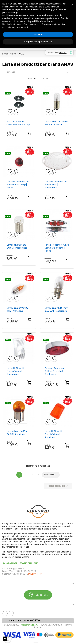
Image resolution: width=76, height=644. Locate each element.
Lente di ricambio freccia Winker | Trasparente (16, 371)
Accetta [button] (38, 34)
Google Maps (38, 595)
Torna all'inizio (58, 486)
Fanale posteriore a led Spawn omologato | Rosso (57, 248)
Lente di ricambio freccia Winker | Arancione (54, 434)
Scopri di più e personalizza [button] (38, 42)
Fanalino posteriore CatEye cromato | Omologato (54, 371)
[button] (72, 5)
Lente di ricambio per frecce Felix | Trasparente (56, 185)
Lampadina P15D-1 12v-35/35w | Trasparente (57, 309)
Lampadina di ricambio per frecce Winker (56, 123)
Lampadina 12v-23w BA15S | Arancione (17, 433)
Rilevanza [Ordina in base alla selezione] (38, 72)
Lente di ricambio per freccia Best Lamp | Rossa (18, 185)
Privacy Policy (35, 574)
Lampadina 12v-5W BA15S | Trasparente (17, 246)
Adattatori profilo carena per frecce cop (18, 123)
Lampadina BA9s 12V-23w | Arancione (18, 309)
